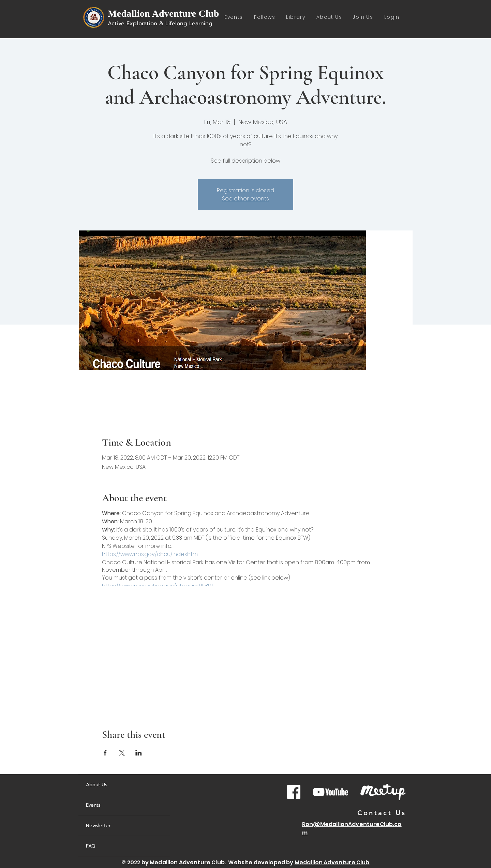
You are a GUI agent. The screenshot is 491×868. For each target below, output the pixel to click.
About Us (97, 785)
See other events (245, 199)
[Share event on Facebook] (105, 753)
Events (93, 805)
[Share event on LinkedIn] (139, 753)
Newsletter (98, 826)
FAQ (91, 846)
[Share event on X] (122, 753)
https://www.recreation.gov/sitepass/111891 (157, 586)
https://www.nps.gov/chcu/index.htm (150, 554)
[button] (296, 18)
